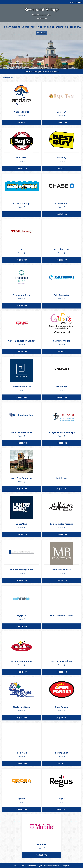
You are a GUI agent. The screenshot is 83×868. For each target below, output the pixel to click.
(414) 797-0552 (62, 351)
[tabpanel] (41, 55)
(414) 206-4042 (21, 397)
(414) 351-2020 (21, 626)
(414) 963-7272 (42, 855)
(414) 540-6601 (21, 672)
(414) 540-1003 (21, 764)
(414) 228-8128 (62, 580)
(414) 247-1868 (21, 351)
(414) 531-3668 (62, 672)
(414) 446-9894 (62, 489)
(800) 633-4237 (62, 809)
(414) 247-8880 (21, 535)
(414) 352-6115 (21, 718)
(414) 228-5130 (21, 168)
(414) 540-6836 (21, 260)
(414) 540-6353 (62, 168)
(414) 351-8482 (62, 443)
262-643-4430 (42, 18)
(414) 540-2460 (62, 214)
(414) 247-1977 (21, 123)
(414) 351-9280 (21, 489)
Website (21, 115)
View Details (41, 33)
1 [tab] (42, 68)
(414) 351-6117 (62, 718)
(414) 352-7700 (62, 260)
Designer (65, 866)
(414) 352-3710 (21, 443)
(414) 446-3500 (62, 535)
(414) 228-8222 (62, 764)
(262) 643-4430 (76, 2)
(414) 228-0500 (21, 809)
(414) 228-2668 (62, 397)
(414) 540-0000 (62, 123)
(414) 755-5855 (21, 306)
